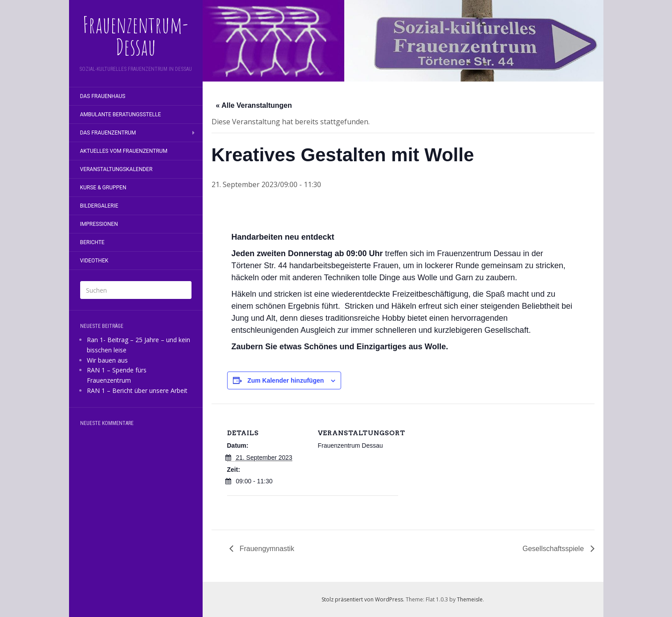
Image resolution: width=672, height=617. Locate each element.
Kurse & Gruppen (103, 188)
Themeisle (470, 599)
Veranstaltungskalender (116, 169)
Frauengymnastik (266, 549)
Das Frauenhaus (103, 96)
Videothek (94, 261)
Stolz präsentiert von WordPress (362, 599)
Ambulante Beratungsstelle (121, 114)
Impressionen (99, 224)
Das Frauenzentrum (108, 133)
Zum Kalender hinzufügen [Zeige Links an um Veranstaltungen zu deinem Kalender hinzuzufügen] (285, 380)
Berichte (92, 242)
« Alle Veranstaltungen (254, 105)
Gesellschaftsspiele (554, 549)
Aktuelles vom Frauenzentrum (124, 151)
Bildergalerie (99, 206)
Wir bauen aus (107, 360)
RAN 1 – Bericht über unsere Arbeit (137, 390)
